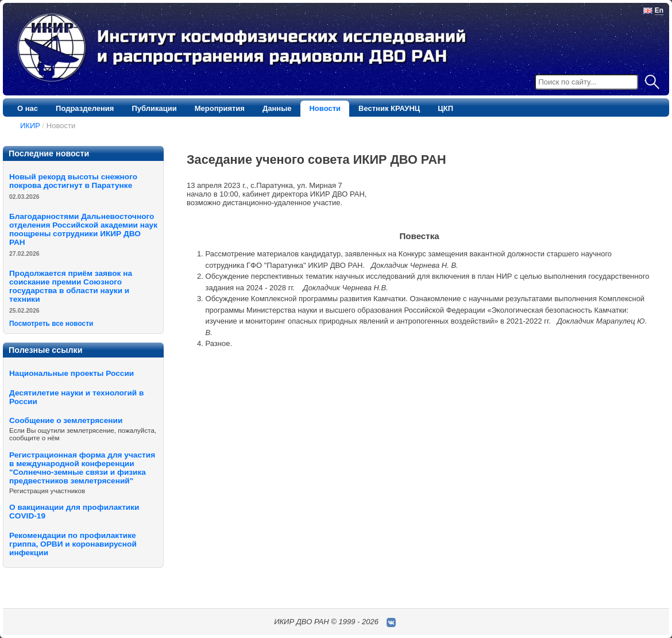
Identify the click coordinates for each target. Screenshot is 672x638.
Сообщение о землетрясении (66, 420)
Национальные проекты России (72, 373)
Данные (277, 108)
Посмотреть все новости (51, 324)
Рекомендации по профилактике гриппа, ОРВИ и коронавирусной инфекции (73, 544)
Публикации (154, 108)
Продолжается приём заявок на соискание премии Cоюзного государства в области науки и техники (71, 286)
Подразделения (85, 108)
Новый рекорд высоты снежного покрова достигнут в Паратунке (73, 181)
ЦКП (445, 108)
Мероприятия (220, 108)
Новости (325, 108)
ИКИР (30, 126)
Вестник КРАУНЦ (389, 108)
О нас (28, 108)
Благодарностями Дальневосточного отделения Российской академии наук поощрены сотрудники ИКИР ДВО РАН (83, 229)
